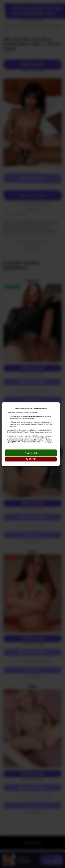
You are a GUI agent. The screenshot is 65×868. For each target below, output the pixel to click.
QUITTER (31, 459)
